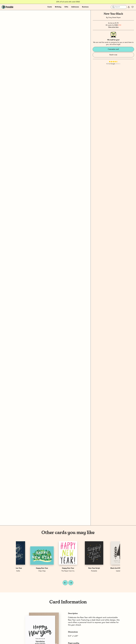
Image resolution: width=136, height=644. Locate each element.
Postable (55, 571)
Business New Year (55, 568)
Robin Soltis (81, 571)
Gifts (66, 7)
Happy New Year (81, 568)
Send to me (113, 55)
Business (85, 7)
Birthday (58, 7)
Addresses (75, 7)
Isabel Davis (29, 571)
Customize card (113, 49)
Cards (50, 7)
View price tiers (113, 27)
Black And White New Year (29, 568)
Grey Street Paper (114, 18)
